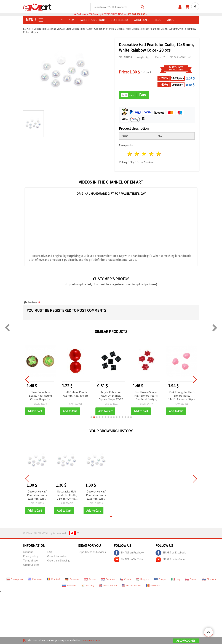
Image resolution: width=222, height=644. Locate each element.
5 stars (159, 154)
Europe (160, 579)
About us (28, 552)
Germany (72, 579)
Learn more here (91, 640)
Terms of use (30, 560)
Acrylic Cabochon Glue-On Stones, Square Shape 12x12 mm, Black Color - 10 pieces (111, 396)
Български (15, 579)
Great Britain (108, 585)
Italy (176, 579)
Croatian (108, 579)
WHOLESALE (141, 20)
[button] (91, 417)
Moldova (153, 585)
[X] (25, 640)
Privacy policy (31, 556)
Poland (191, 579)
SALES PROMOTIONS (93, 20)
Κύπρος (87, 585)
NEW (72, 20)
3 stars (144, 154)
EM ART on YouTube (128, 560)
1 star (130, 154)
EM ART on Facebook (129, 553)
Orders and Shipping (58, 560)
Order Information (57, 556)
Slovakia (209, 579)
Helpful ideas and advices (92, 552)
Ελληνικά (35, 579)
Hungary (142, 579)
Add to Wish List (180, 57)
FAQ (50, 552)
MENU (34, 20)
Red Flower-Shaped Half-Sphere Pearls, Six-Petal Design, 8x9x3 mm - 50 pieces (146, 396)
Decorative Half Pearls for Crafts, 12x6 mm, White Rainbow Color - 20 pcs (37, 495)
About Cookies (31, 565)
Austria (90, 579)
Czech (125, 579)
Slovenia (69, 585)
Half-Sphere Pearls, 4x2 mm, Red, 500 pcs (76, 394)
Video (171, 20)
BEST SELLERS (120, 20)
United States (131, 585)
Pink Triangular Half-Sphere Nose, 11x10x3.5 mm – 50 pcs (182, 396)
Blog (158, 20)
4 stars (152, 154)
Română (53, 579)
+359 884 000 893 (136, 14)
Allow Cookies (186, 641)
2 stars (137, 154)
